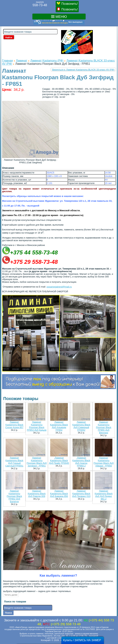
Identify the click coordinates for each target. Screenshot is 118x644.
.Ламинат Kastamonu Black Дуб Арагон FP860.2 (81, 462)
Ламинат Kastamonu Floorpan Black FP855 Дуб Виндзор (104, 427)
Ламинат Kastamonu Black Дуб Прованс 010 (81, 494)
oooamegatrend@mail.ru (59, 287)
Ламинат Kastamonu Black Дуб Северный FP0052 (81, 426)
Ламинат (22, 61)
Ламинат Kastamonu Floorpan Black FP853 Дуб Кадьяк (37, 426)
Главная (7, 61)
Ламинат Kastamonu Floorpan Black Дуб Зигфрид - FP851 (37, 462)
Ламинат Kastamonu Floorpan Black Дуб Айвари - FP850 (104, 462)
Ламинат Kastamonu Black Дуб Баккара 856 (59, 494)
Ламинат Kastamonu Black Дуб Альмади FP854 (59, 426)
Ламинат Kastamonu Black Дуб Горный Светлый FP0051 (14, 462)
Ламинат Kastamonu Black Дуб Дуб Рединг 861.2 (104, 495)
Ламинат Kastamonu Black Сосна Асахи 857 (14, 425)
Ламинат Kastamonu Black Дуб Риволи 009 (37, 494)
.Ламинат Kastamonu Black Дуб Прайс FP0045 (59, 460)
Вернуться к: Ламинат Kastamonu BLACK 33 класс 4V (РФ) (83, 70)
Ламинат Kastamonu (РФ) (47, 61)
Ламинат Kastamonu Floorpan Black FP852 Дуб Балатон (14, 496)
